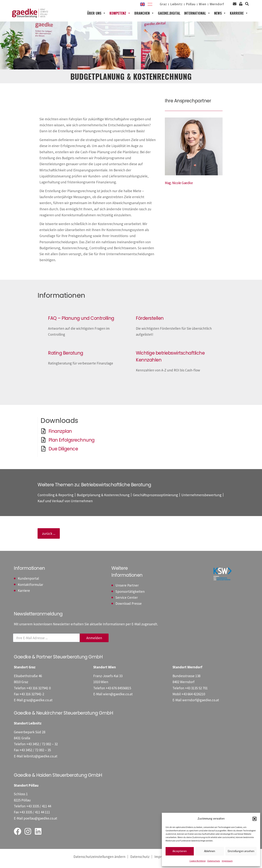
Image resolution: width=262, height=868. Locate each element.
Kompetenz (120, 17)
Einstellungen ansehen (241, 851)
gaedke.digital (169, 17)
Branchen (144, 17)
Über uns (96, 17)
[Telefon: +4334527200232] (42, 751)
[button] (255, 819)
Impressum (227, 861)
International (197, 17)
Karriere (239, 17)
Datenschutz (214, 861)
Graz (155, 4)
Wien (200, 4)
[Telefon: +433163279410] (38, 695)
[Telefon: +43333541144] (39, 814)
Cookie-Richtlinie (198, 861)
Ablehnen (210, 851)
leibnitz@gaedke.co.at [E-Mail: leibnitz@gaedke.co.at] (40, 763)
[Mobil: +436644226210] (193, 701)
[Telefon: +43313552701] (196, 695)
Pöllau (186, 4)
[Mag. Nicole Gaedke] (179, 190)
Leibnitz (170, 4)
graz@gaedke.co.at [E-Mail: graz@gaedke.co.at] (38, 707)
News (220, 17)
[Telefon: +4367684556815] (118, 695)
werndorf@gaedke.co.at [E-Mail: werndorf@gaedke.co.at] (201, 707)
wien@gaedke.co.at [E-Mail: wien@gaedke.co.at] (118, 701)
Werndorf (216, 4)
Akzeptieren (180, 851)
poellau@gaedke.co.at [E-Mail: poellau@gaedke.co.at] (40, 826)
